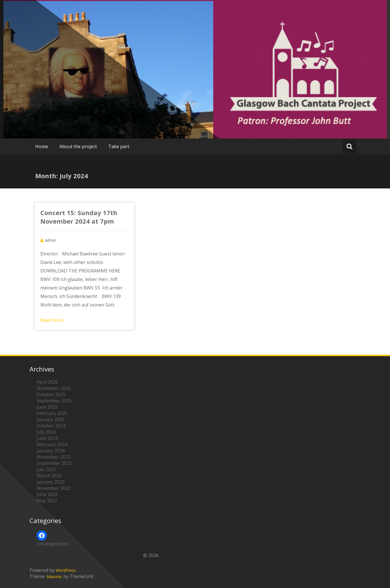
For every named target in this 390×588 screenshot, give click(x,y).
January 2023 (51, 482)
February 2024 (52, 444)
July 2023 (46, 469)
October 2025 (51, 394)
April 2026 (47, 382)
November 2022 (54, 488)
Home (42, 146)
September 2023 (54, 463)
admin (51, 240)
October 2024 (51, 426)
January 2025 (51, 419)
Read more (52, 320)
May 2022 (47, 501)
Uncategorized (52, 544)
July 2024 (46, 432)
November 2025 (54, 388)
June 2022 (47, 494)
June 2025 (47, 407)
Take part (119, 146)
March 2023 (49, 476)
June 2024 (47, 438)
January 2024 (51, 451)
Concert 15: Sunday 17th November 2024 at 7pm (79, 217)
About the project (78, 146)
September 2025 (54, 401)
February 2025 (52, 413)
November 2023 (54, 457)
